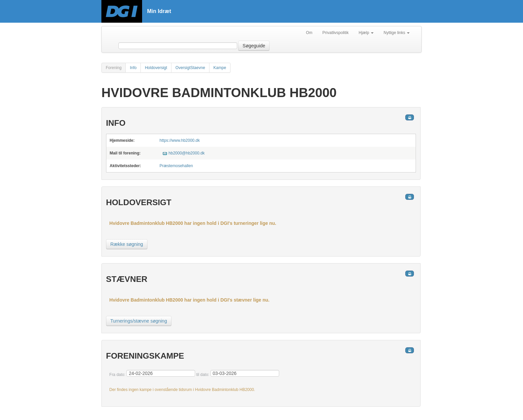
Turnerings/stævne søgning (139, 321)
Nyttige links (397, 33)
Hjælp (366, 33)
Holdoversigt (156, 68)
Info (133, 68)
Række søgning (127, 244)
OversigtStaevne (190, 68)
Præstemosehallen (176, 166)
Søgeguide (254, 46)
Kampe (220, 68)
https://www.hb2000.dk (180, 140)
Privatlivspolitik (336, 33)
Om (309, 33)
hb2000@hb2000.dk (186, 153)
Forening (114, 68)
